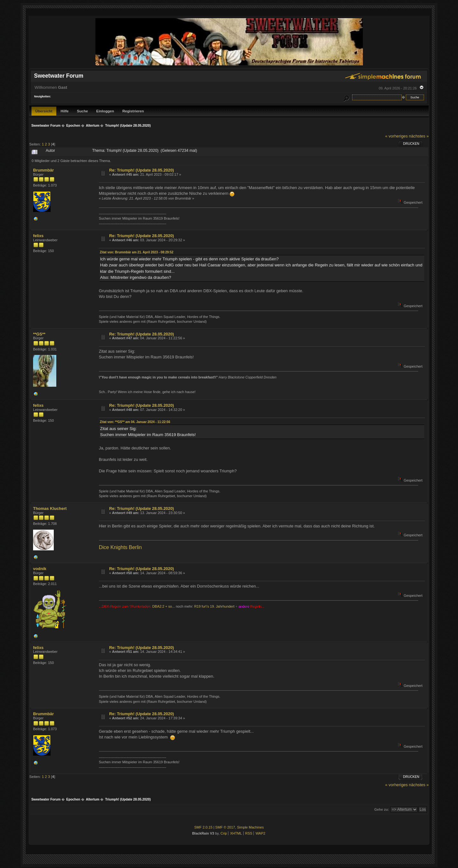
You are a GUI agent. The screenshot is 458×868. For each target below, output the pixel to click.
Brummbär (43, 170)
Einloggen (105, 111)
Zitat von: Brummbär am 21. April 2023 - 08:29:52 (137, 252)
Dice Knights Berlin (120, 547)
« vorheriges (396, 136)
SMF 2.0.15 (203, 827)
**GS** (39, 334)
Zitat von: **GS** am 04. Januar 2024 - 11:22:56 (135, 422)
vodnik (40, 569)
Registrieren (133, 111)
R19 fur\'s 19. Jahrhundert (214, 606)
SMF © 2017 (225, 827)
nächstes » (419, 136)
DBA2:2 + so (162, 606)
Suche (83, 111)
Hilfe (65, 111)
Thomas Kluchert (50, 508)
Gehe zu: (382, 809)
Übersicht (44, 111)
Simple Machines (250, 827)
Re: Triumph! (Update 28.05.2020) (142, 170)
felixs (38, 236)
